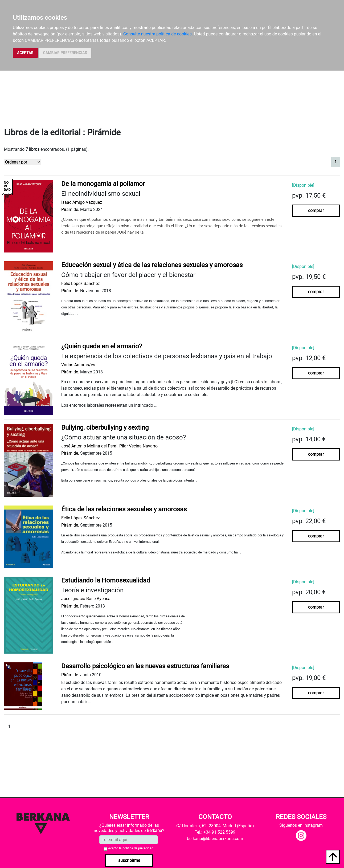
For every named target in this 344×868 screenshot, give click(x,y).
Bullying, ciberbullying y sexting (105, 427)
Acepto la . (131, 848)
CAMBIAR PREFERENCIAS (65, 53)
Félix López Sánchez (81, 284)
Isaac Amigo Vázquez (82, 202)
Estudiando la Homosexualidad (106, 580)
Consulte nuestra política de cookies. (158, 34)
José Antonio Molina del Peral (89, 446)
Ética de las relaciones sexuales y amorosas (124, 509)
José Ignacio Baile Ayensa (86, 599)
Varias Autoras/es (78, 365)
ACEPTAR (25, 53)
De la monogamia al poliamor (103, 184)
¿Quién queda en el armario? (102, 346)
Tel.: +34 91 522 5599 (215, 832)
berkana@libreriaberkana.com (215, 839)
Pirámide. (70, 209)
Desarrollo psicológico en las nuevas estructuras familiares (145, 666)
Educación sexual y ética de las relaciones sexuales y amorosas (152, 265)
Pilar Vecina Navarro (138, 446)
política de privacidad (138, 848)
